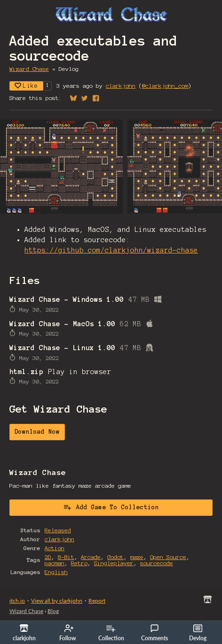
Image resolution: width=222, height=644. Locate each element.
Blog (53, 611)
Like (26, 86)
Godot (115, 557)
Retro (79, 563)
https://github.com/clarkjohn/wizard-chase (111, 250)
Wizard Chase (29, 69)
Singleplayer (114, 563)
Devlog (198, 633)
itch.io (17, 601)
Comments (155, 633)
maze (137, 557)
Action (55, 548)
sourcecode (157, 563)
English (56, 572)
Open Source (168, 557)
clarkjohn (121, 86)
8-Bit (66, 557)
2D (48, 557)
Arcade (91, 557)
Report (97, 601)
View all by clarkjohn (57, 601)
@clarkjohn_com (165, 86)
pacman (55, 563)
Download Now (37, 432)
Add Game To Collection (111, 507)
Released (58, 530)
